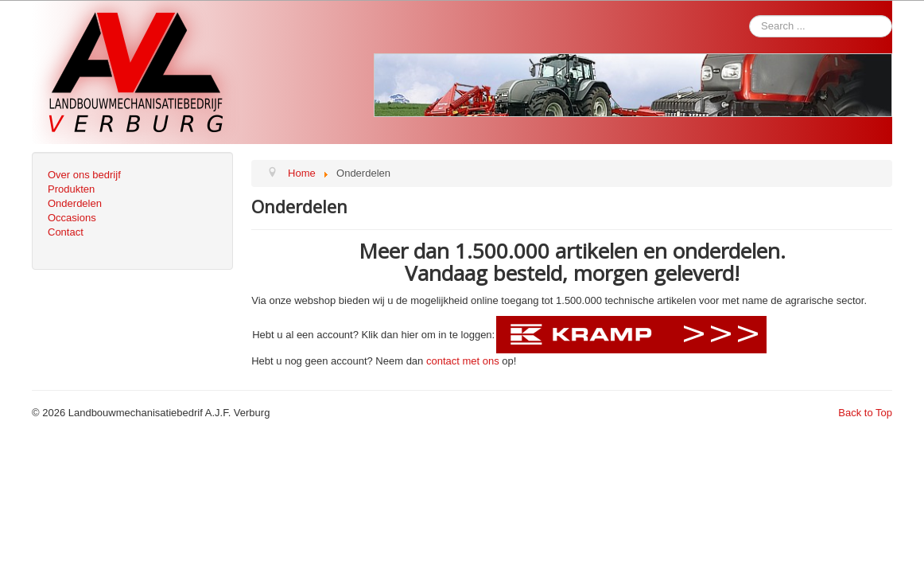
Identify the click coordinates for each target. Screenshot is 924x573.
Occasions (72, 218)
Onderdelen (75, 203)
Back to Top (865, 413)
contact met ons (463, 361)
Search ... (374, 16)
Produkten (71, 189)
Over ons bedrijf (84, 175)
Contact (66, 232)
